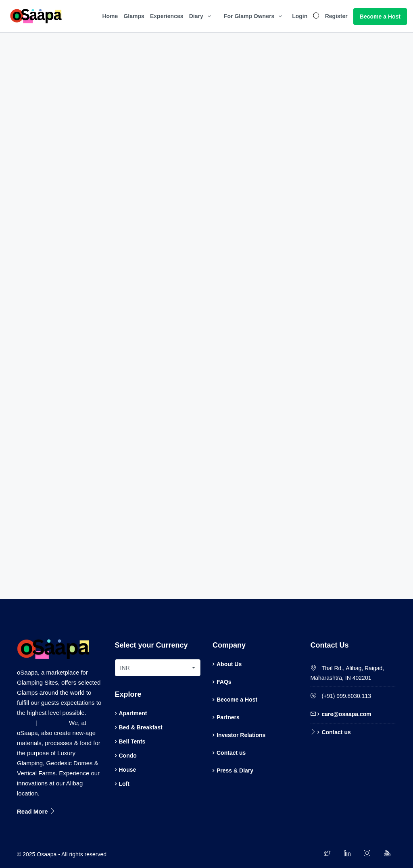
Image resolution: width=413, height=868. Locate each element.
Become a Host (380, 17)
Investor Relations (241, 735)
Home (110, 16)
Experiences (167, 16)
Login (300, 16)
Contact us (231, 753)
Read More (36, 811)
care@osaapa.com (346, 714)
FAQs (224, 682)
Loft (124, 784)
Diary (196, 16)
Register (336, 16)
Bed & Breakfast (141, 727)
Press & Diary (235, 770)
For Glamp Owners (249, 16)
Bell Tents (132, 741)
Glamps (134, 16)
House (128, 770)
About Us (229, 664)
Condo (128, 756)
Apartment (133, 713)
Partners (228, 717)
